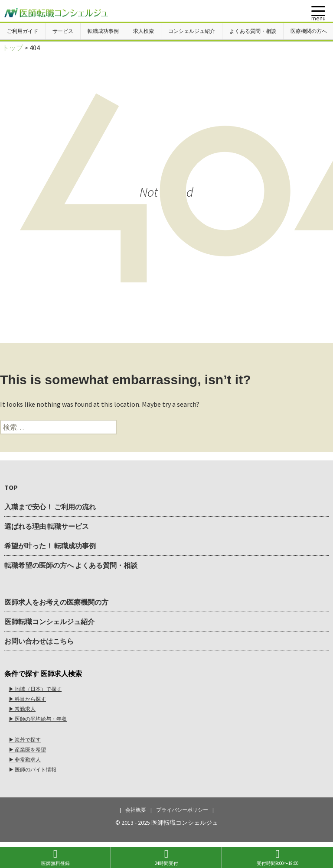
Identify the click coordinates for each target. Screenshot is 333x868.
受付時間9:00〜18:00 (277, 857)
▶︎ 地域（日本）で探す (35, 689)
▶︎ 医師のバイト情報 (33, 769)
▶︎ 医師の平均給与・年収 (38, 719)
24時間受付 (166, 857)
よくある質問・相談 (253, 31)
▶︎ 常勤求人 (22, 709)
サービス (63, 31)
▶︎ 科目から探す (27, 699)
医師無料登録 (55, 857)
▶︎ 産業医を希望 (27, 750)
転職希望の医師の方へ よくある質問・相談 (71, 565)
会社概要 (136, 810)
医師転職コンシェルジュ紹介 (49, 622)
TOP (11, 487)
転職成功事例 (103, 31)
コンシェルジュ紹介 (192, 31)
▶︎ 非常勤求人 (25, 759)
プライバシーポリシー (182, 810)
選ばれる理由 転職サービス (47, 526)
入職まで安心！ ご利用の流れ (50, 507)
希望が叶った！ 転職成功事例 (50, 546)
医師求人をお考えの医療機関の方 (56, 602)
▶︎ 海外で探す (25, 740)
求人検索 (144, 31)
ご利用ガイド (23, 31)
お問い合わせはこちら (39, 641)
